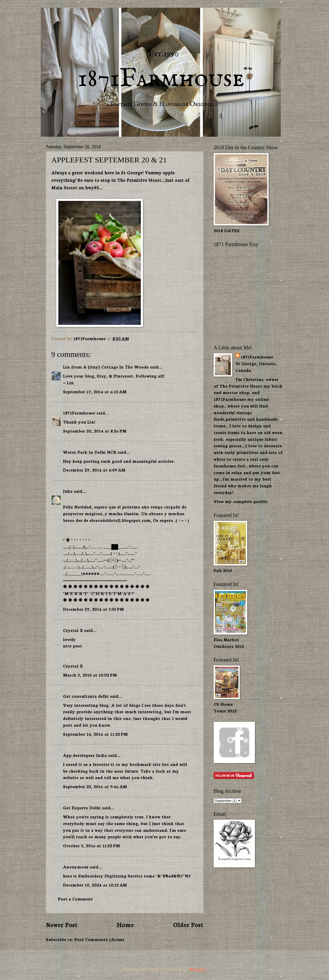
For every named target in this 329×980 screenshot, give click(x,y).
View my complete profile (241, 501)
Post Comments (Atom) (99, 939)
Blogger (197, 969)
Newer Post (62, 924)
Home (125, 924)
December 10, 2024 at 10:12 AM (95, 885)
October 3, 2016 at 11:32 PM (91, 845)
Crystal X (73, 630)
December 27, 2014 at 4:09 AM (94, 470)
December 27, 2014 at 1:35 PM (93, 609)
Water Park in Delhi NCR (90, 452)
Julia (68, 491)
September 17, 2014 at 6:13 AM (95, 391)
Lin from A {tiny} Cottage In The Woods (106, 367)
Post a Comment (75, 899)
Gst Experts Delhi (82, 807)
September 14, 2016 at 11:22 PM (95, 734)
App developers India (85, 755)
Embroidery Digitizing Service (111, 876)
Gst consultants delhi (86, 696)
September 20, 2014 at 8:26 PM (95, 431)
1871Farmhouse (79, 413)
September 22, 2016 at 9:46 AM (95, 786)
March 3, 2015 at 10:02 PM (90, 675)
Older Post (188, 924)
